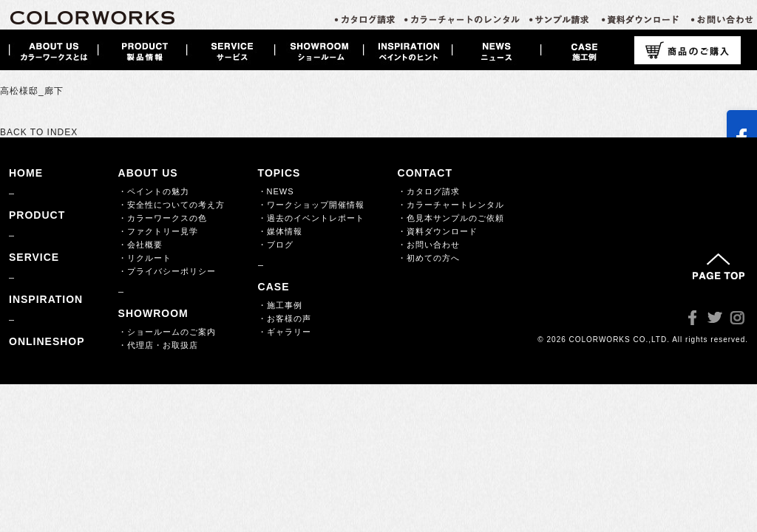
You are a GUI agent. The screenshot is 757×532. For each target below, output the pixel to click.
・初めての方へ (429, 258)
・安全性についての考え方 (172, 205)
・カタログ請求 (429, 191)
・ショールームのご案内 (167, 332)
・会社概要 (140, 245)
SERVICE (34, 257)
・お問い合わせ (429, 245)
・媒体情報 (280, 231)
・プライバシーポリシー (167, 271)
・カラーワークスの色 (163, 218)
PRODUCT (37, 215)
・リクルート (145, 258)
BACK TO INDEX (39, 132)
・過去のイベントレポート (311, 218)
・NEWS (276, 191)
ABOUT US (148, 173)
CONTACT (425, 173)
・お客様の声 (285, 318)
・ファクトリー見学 (158, 231)
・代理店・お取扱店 (158, 345)
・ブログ (276, 245)
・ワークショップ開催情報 (311, 205)
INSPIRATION (46, 299)
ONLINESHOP (47, 341)
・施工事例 (280, 305)
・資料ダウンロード (438, 231)
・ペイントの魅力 (154, 191)
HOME (26, 173)
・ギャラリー (285, 332)
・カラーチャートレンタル (451, 205)
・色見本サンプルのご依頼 (451, 218)
